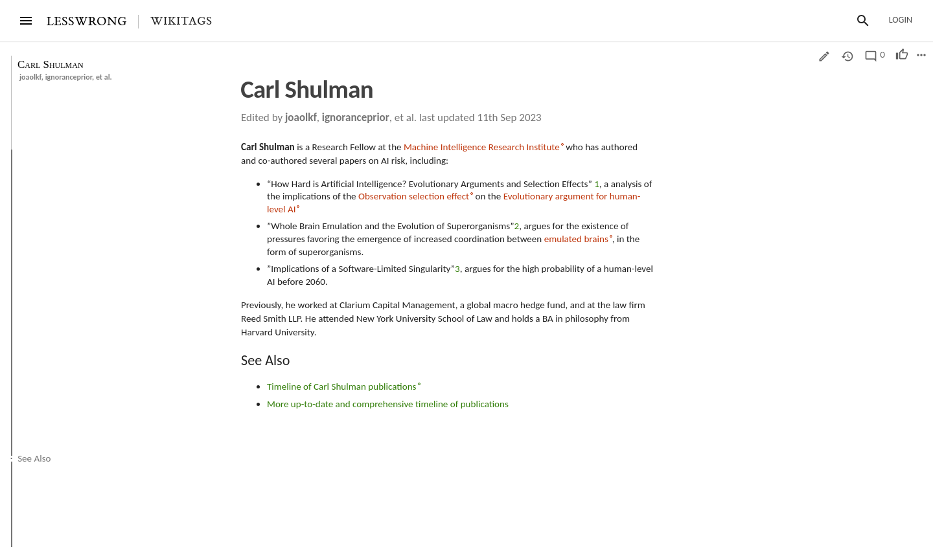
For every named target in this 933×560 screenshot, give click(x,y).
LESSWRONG (86, 22)
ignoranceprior (69, 77)
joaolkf (30, 77)
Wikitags (181, 21)
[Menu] (26, 21)
